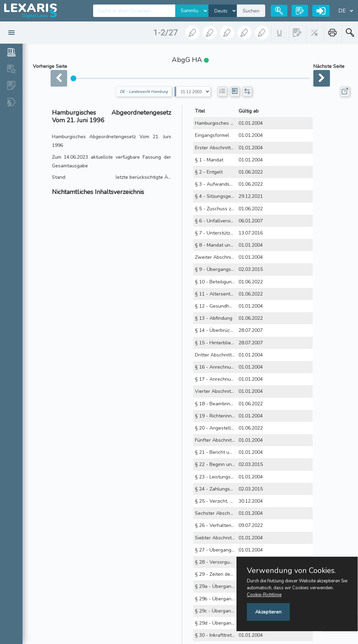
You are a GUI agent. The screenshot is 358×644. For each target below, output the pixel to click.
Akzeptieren (268, 612)
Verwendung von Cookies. (291, 571)
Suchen (251, 11)
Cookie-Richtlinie (264, 595)
